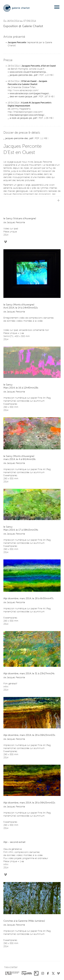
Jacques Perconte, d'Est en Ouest (39, 66)
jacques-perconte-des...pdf (24, 75)
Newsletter (11, 967)
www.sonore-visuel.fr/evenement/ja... (28, 72)
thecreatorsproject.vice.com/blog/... (28, 115)
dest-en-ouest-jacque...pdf (23, 97)
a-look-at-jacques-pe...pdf (23, 118)
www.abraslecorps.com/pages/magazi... (30, 94)
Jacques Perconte (17, 43)
